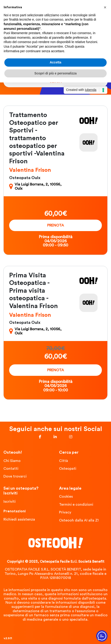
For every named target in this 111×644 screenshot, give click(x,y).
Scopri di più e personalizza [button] (55, 73)
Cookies (66, 497)
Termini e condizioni (76, 505)
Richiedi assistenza (19, 519)
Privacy (65, 512)
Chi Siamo (12, 461)
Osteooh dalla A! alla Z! (79, 520)
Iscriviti (9, 502)
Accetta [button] (55, 62)
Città (64, 461)
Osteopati (68, 469)
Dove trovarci (15, 476)
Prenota (55, 225)
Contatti (11, 469)
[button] (105, 7)
